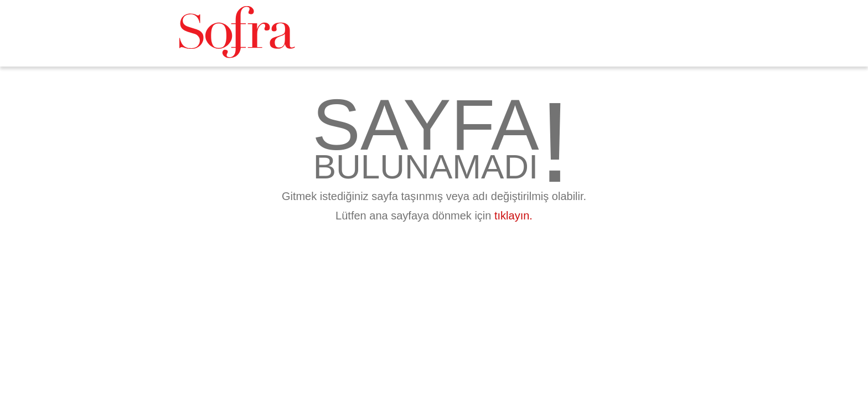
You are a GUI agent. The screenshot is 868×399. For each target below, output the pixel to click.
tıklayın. (513, 216)
